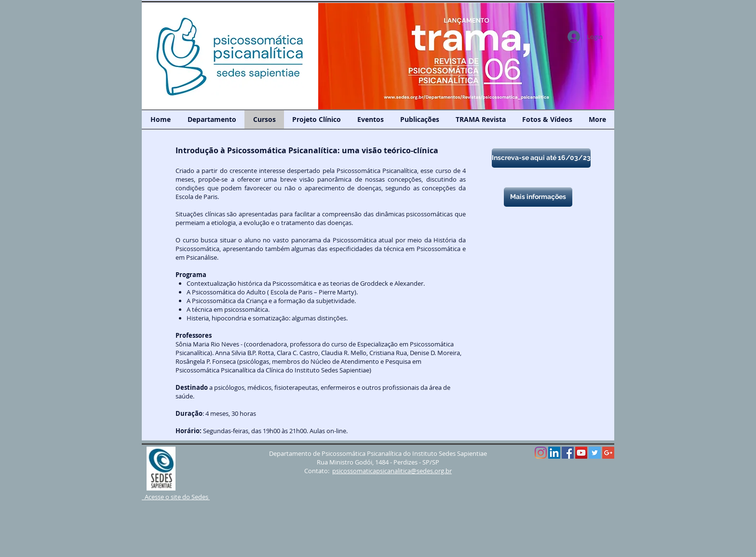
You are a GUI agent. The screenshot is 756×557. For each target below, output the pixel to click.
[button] (466, 56)
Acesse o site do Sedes (176, 497)
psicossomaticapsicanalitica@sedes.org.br (392, 471)
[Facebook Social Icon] (568, 453)
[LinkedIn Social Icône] (554, 453)
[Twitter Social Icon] (595, 453)
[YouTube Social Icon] (581, 453)
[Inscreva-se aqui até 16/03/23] (541, 158)
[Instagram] (541, 453)
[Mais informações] (538, 197)
